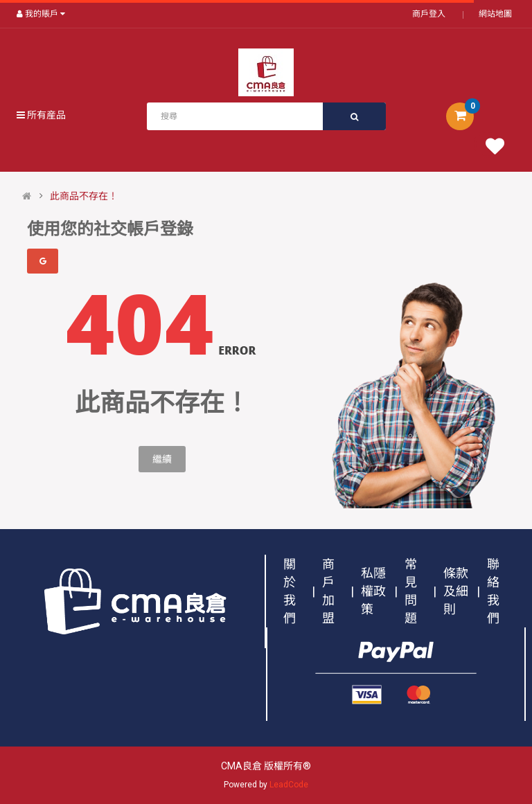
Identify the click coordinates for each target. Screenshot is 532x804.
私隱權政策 (373, 591)
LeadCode (289, 785)
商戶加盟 (328, 591)
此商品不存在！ (84, 196)
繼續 (162, 459)
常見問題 (411, 591)
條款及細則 (456, 591)
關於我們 (290, 591)
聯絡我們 (493, 591)
